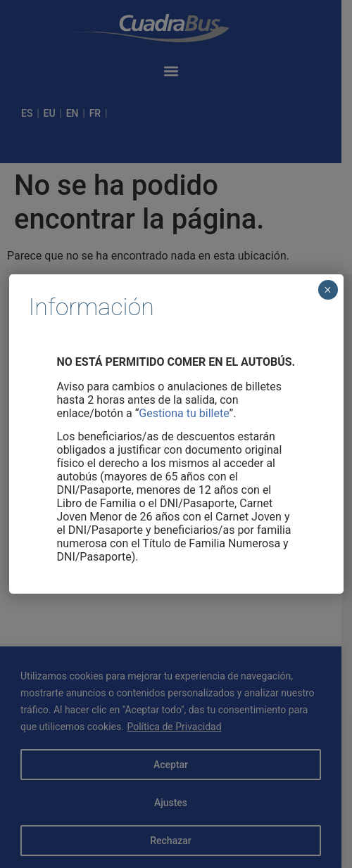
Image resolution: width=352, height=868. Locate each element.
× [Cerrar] (328, 290)
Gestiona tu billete (184, 413)
